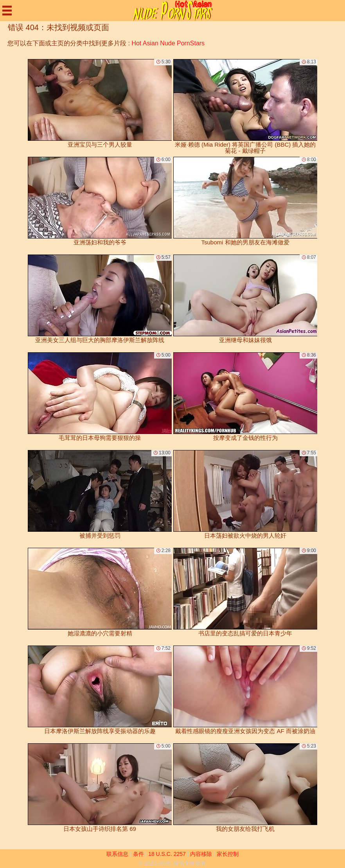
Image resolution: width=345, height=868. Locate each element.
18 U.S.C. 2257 (167, 854)
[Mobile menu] (7, 11)
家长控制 (228, 854)
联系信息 (117, 854)
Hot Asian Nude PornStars (168, 43)
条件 (138, 854)
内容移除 (201, 854)
